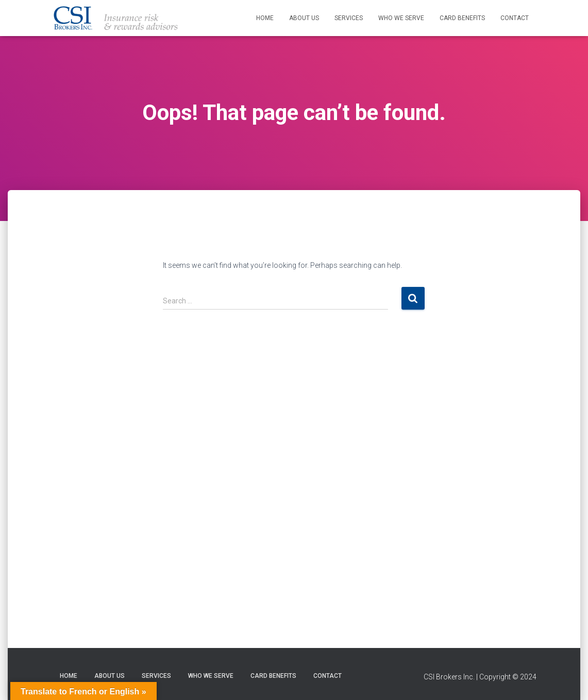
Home (265, 18)
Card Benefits (462, 18)
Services (349, 18)
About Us (304, 18)
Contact (515, 18)
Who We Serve (401, 18)
